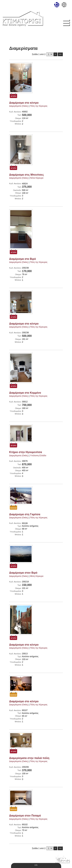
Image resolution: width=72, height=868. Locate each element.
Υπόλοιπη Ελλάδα (38, 456)
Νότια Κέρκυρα (37, 178)
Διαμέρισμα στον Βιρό (23, 573)
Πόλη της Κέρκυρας (39, 106)
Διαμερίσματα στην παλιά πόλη (29, 758)
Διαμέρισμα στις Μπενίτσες (27, 175)
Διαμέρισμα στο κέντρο (24, 103)
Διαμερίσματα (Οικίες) (19, 106)
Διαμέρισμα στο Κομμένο (25, 393)
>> (60, 54)
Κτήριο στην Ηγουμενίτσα (26, 452)
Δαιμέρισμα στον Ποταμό (25, 816)
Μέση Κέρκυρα (37, 576)
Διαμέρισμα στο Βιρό (23, 259)
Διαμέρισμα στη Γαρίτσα (25, 514)
